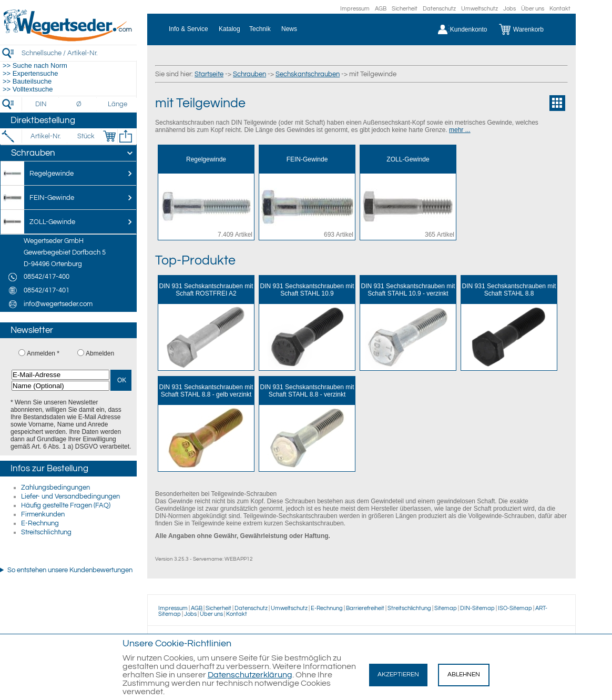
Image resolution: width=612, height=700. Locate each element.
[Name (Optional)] (60, 386)
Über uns (533, 9)
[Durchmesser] (79, 104)
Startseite (209, 74)
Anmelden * (43, 353)
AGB (381, 9)
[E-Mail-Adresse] (60, 375)
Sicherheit (405, 9)
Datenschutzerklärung (250, 675)
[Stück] (85, 136)
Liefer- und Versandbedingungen (70, 496)
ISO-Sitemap (515, 608)
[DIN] (41, 104)
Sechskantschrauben (308, 74)
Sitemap (446, 608)
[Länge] (118, 104)
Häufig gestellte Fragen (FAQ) (66, 505)
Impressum (355, 9)
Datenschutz (439, 9)
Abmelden (100, 353)
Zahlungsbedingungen (55, 488)
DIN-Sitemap (477, 608)
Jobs (509, 9)
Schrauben (249, 74)
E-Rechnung (40, 523)
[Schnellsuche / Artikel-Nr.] (79, 53)
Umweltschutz (480, 9)
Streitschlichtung (46, 532)
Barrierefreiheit (365, 608)
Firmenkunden (43, 514)
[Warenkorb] (529, 29)
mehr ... (460, 130)
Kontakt (560, 9)
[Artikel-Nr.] (45, 136)
